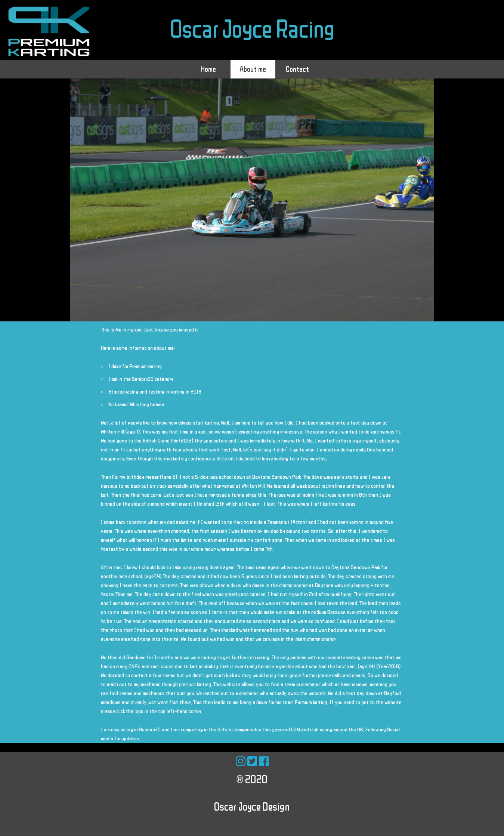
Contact (297, 69)
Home (208, 69)
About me (253, 69)
